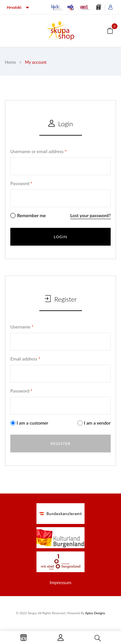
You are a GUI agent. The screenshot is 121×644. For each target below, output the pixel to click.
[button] (110, 30)
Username (22, 327)
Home (10, 62)
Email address (25, 359)
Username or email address (39, 151)
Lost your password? (91, 215)
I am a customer (29, 423)
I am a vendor (94, 423)
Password (21, 183)
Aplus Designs (95, 613)
